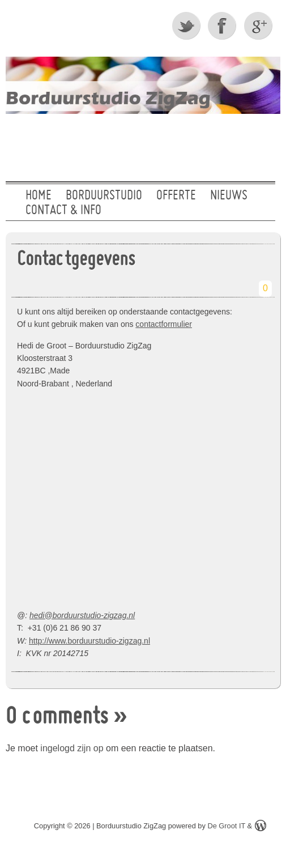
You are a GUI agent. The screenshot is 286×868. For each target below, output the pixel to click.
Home (39, 196)
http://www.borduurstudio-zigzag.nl (89, 641)
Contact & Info (63, 211)
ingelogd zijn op (72, 748)
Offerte (176, 196)
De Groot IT (226, 826)
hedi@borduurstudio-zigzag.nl (82, 615)
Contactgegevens (76, 260)
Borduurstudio (104, 196)
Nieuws (229, 196)
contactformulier (164, 324)
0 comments (57, 718)
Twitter (187, 25)
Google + (259, 25)
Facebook (223, 25)
